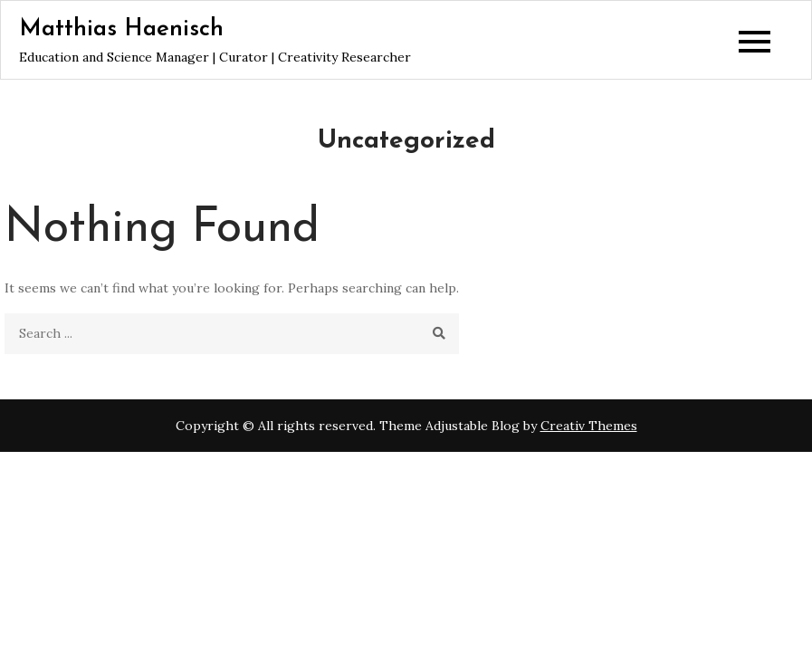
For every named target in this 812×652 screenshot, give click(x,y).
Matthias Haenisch (121, 29)
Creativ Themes (589, 426)
